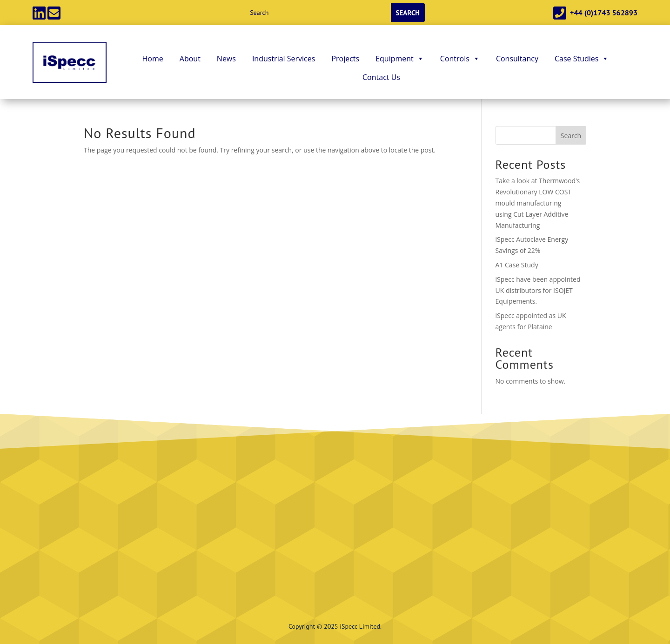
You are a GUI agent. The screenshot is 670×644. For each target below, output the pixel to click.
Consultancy (517, 59)
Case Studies (582, 59)
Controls (460, 59)
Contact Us (381, 77)
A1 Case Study (517, 265)
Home (153, 59)
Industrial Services (284, 59)
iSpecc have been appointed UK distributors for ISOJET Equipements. (538, 290)
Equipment (400, 59)
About (190, 59)
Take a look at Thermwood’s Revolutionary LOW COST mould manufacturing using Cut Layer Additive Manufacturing (538, 203)
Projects (345, 59)
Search (571, 136)
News (226, 59)
